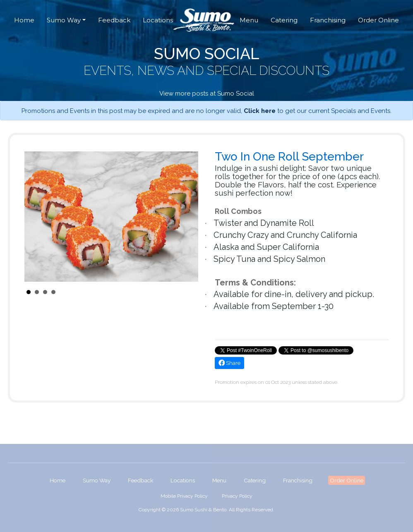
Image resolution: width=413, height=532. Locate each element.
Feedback (114, 20)
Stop (194, 292)
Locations (158, 20)
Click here (260, 111)
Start (188, 292)
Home (24, 20)
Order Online (378, 20)
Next (187, 217)
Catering (284, 20)
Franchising (328, 20)
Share (230, 363)
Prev (35, 217)
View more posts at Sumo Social (207, 93)
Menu (249, 20)
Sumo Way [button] (64, 20)
